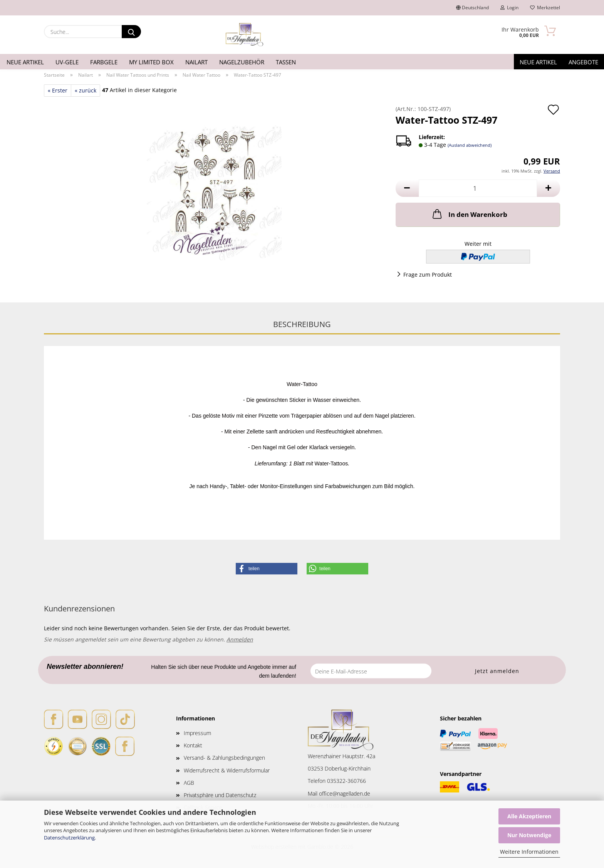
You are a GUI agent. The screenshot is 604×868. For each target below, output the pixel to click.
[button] (407, 188)
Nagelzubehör (242, 62)
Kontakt (193, 745)
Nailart (196, 62)
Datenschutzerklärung (69, 838)
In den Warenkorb (469, 214)
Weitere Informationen (529, 852)
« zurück (86, 90)
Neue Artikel (25, 62)
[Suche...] (131, 32)
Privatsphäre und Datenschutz (220, 795)
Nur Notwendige (529, 835)
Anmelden (240, 639)
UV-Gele (67, 62)
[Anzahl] (478, 188)
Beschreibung (302, 324)
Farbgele (104, 62)
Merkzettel (545, 8)
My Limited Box (151, 62)
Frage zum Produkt (428, 275)
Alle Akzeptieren (529, 816)
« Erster (58, 90)
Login (509, 8)
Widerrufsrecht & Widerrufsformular (227, 770)
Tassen (286, 62)
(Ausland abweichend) (470, 145)
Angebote (583, 62)
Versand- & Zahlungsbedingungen (224, 758)
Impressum (197, 733)
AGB (189, 783)
